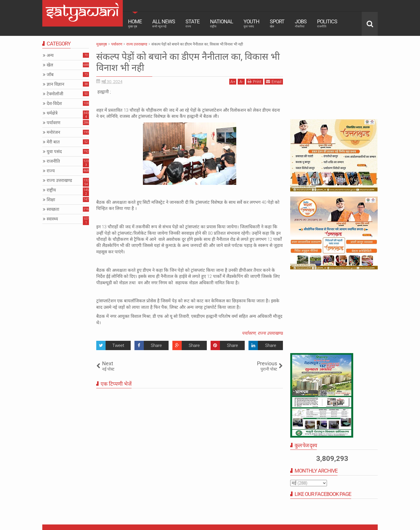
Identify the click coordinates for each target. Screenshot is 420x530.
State (192, 23)
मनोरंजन (53, 132)
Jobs (301, 23)
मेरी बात (53, 142)
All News (164, 23)
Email (274, 81)
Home (135, 23)
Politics (327, 23)
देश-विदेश (54, 103)
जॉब (50, 75)
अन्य (50, 55)
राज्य (51, 171)
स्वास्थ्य (52, 219)
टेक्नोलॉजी (55, 94)
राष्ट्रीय (51, 190)
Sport (277, 23)
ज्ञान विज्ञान (55, 84)
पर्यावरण (249, 333)
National (222, 23)
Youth (251, 23)
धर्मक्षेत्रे (52, 113)
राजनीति (53, 161)
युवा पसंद (54, 152)
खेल (50, 65)
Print (255, 81)
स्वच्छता (53, 209)
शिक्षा (51, 200)
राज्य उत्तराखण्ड (270, 333)
